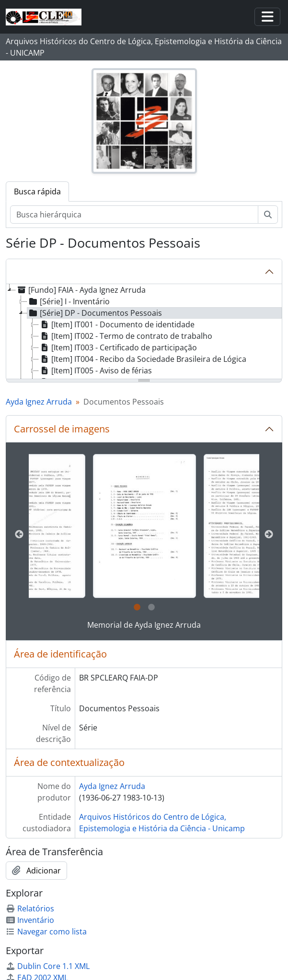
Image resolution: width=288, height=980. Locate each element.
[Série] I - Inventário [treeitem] (69, 301)
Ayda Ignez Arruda (39, 402)
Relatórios (30, 908)
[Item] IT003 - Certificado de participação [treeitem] (118, 347)
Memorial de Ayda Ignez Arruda (144, 625)
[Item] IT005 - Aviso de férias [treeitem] (95, 370)
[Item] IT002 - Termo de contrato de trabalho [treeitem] (126, 336)
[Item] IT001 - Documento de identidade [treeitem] (117, 324)
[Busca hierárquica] (134, 215)
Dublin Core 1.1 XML (48, 966)
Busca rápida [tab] (37, 191)
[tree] (144, 332)
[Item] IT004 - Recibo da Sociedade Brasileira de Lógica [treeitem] (143, 359)
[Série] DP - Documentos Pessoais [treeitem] (95, 313)
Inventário (30, 920)
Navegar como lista (46, 932)
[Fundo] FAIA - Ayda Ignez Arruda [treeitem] (81, 290)
